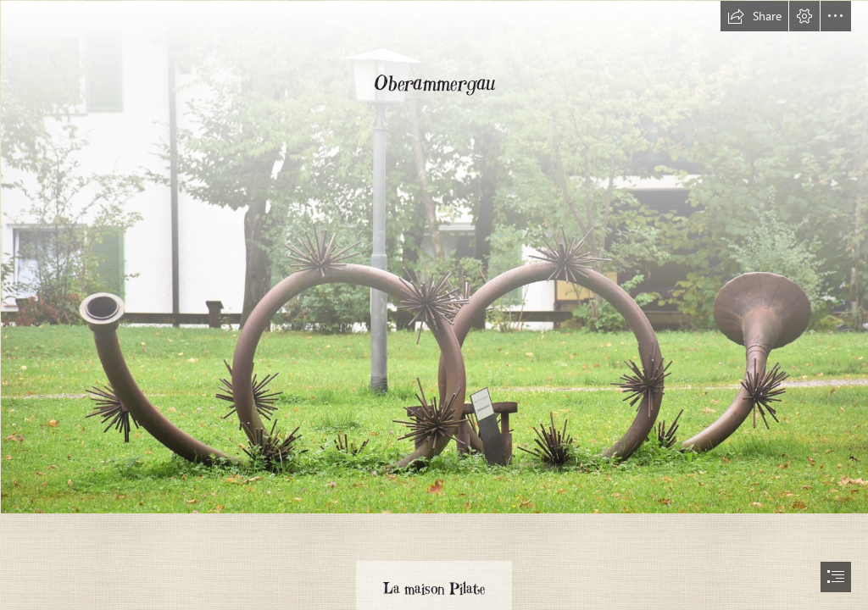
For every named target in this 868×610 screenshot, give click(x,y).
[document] (434, 305)
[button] (754, 16)
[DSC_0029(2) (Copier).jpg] (434, 256)
